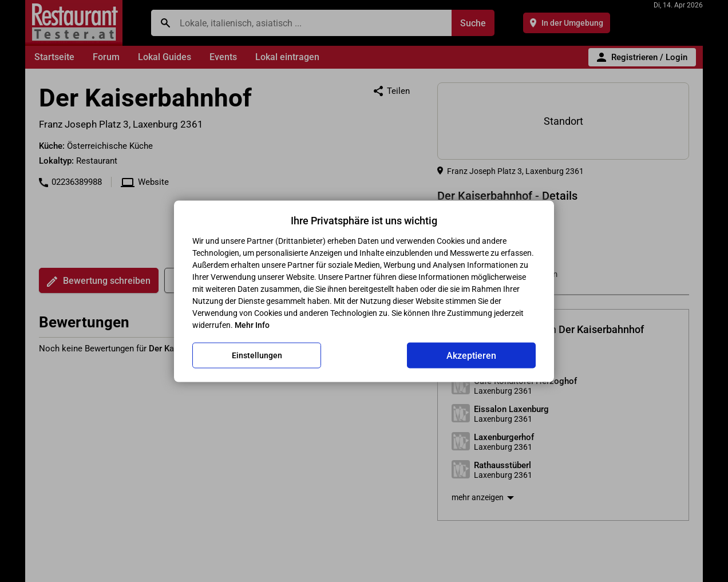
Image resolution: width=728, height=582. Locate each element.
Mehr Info (252, 324)
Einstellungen (257, 355)
